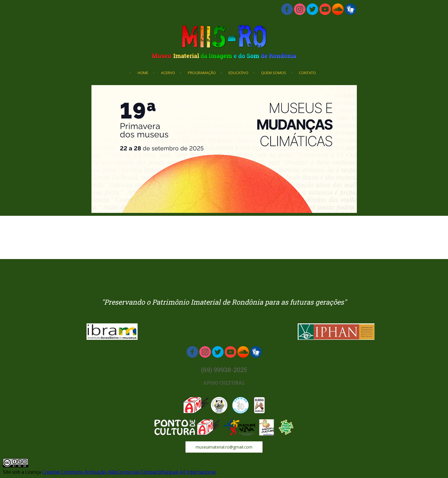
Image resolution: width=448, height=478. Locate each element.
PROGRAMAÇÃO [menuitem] (202, 73)
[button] (224, 447)
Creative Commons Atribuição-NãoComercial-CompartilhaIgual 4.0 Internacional (129, 472)
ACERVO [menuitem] (168, 73)
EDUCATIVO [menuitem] (238, 73)
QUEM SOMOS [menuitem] (274, 73)
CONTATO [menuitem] (307, 73)
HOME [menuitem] (143, 73)
